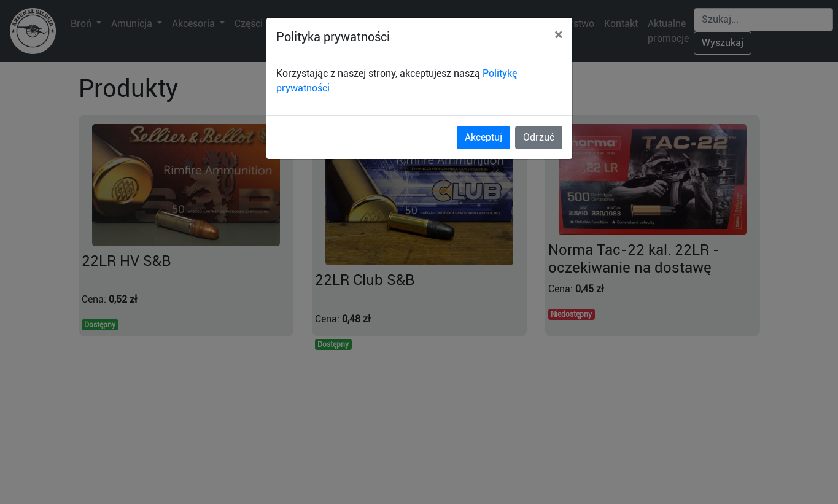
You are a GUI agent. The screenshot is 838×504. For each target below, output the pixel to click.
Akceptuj (483, 137)
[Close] (558, 35)
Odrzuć (539, 137)
